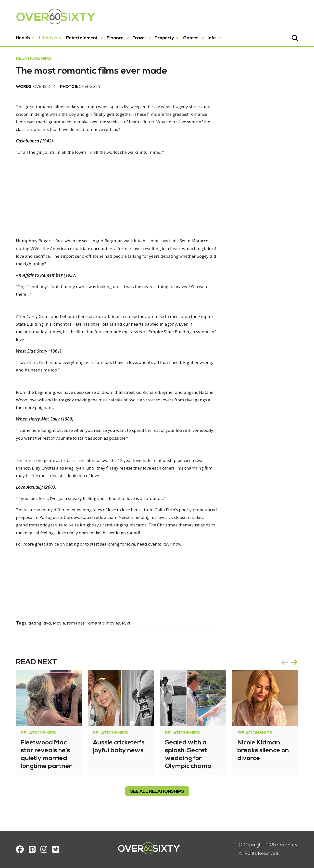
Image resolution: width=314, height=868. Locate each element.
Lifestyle (42, 36)
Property (158, 36)
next (300, 670)
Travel (133, 36)
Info (206, 36)
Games (185, 36)
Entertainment (76, 36)
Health (17, 36)
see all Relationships (157, 800)
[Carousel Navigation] (295, 670)
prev (290, 670)
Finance (109, 36)
